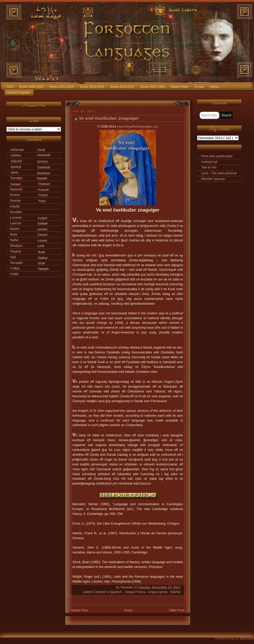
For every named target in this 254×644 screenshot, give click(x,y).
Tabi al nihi (209, 167)
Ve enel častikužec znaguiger (109, 118)
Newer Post (80, 610)
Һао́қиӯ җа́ (209, 162)
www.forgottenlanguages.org (137, 127)
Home (128, 610)
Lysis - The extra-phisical (219, 173)
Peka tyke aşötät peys (217, 156)
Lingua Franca (135, 592)
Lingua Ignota (158, 592)
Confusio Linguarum (108, 592)
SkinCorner (247, 638)
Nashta (175, 592)
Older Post (177, 610)
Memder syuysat (213, 179)
